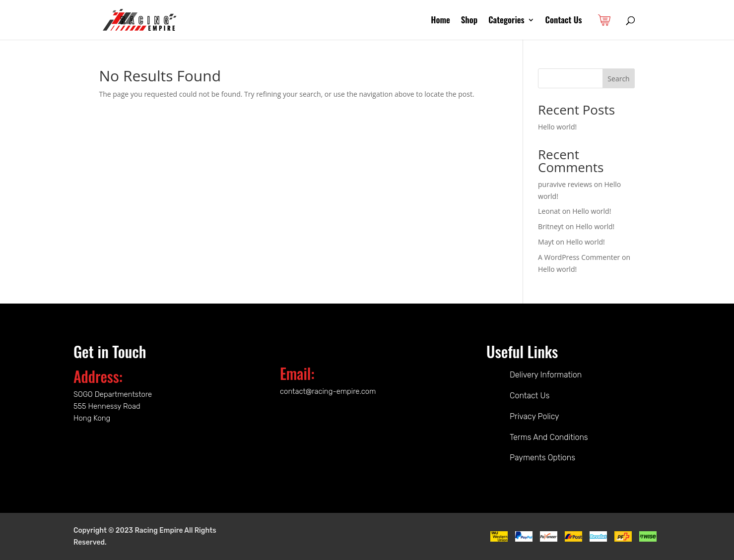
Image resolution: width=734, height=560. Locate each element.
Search (618, 79)
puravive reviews (565, 184)
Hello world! (557, 127)
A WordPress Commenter (579, 257)
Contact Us (564, 21)
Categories (506, 21)
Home (440, 21)
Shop (469, 21)
